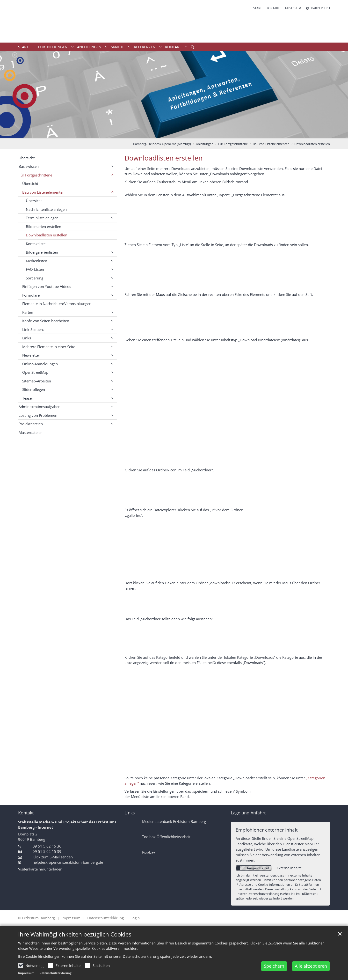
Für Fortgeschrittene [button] (35, 175)
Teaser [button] (28, 398)
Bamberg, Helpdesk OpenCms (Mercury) (162, 144)
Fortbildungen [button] (53, 47)
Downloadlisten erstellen (312, 144)
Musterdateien (31, 432)
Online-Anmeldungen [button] (40, 364)
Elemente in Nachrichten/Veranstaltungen (57, 304)
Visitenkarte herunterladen (40, 869)
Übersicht (27, 158)
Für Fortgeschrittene (233, 144)
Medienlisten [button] (36, 261)
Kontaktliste (36, 244)
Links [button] (27, 338)
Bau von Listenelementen (271, 144)
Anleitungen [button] (89, 47)
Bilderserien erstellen (43, 227)
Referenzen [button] (145, 47)
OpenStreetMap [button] (35, 372)
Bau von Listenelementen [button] (43, 192)
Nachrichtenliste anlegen (46, 209)
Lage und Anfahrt (248, 813)
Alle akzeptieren (311, 966)
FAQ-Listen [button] (35, 269)
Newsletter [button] (31, 355)
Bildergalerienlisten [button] (42, 252)
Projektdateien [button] (31, 424)
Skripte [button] (118, 47)
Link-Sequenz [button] (33, 329)
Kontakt (26, 813)
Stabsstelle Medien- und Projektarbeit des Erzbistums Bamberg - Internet (67, 825)
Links (130, 813)
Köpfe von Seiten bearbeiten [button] (46, 321)
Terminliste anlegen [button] (42, 218)
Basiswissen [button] (29, 166)
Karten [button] (28, 312)
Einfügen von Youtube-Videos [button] (47, 286)
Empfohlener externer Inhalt (267, 830)
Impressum (26, 973)
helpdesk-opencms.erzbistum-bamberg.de (68, 862)
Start (23, 47)
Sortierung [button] (35, 278)
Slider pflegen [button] (34, 389)
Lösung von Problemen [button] (38, 415)
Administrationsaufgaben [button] (40, 407)
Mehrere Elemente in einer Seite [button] (49, 347)
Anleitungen (205, 144)
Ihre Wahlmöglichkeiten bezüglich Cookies (75, 934)
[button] (191, 48)
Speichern (274, 966)
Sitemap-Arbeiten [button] (37, 381)
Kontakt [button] (173, 47)
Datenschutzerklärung (55, 973)
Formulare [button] (31, 295)
